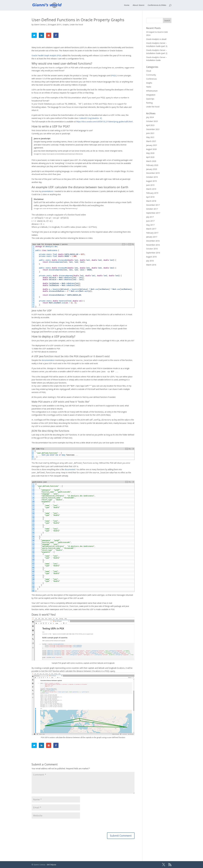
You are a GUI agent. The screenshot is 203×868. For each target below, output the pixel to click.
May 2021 (150, 137)
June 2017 (150, 221)
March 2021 (151, 141)
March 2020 (151, 161)
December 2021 (153, 129)
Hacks (149, 87)
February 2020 (152, 165)
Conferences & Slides (157, 5)
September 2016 (153, 253)
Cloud (149, 71)
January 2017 (152, 237)
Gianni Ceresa (40, 25)
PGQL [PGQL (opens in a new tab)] (114, 75)
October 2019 (152, 177)
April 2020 (150, 157)
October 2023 (152, 121)
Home (127, 5)
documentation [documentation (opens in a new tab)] (48, 360)
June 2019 (150, 185)
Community (151, 75)
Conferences (151, 79)
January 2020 (152, 169)
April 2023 (150, 125)
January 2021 (152, 145)
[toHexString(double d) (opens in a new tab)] (91, 118)
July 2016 (150, 261)
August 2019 (151, 181)
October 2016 (152, 249)
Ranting (149, 103)
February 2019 (152, 193)
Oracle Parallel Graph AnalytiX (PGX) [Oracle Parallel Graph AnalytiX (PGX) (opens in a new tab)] (47, 55)
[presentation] (49, 826)
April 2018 (150, 197)
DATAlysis (52, 865)
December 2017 (153, 205)
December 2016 (153, 241)
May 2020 (150, 153)
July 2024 (150, 117)
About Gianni (139, 5)
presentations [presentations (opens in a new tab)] (48, 191)
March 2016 (151, 265)
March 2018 (151, 201)
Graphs (66, 25)
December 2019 (153, 173)
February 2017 (152, 233)
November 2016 (153, 245)
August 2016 (151, 257)
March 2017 (151, 229)
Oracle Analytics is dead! (156, 39)
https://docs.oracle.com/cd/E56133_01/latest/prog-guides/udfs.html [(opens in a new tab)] (104, 122)
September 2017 (153, 213)
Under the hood (76, 25)
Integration (151, 95)
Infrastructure (152, 91)
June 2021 (150, 133)
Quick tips (150, 99)
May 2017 (150, 225)
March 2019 (151, 189)
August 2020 (151, 149)
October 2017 (152, 209)
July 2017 (150, 217)
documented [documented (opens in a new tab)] (70, 469)
